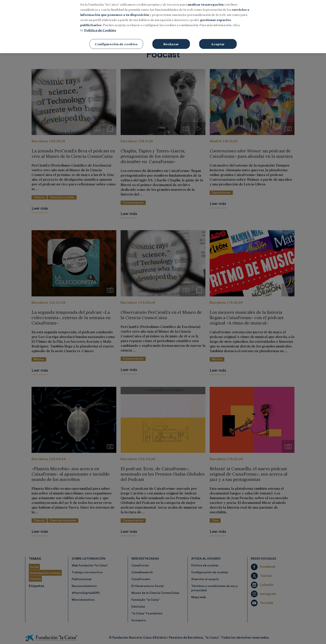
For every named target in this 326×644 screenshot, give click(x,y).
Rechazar (171, 39)
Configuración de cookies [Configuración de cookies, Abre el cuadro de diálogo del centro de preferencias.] (116, 39)
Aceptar (218, 39)
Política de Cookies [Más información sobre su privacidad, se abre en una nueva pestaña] (100, 25)
